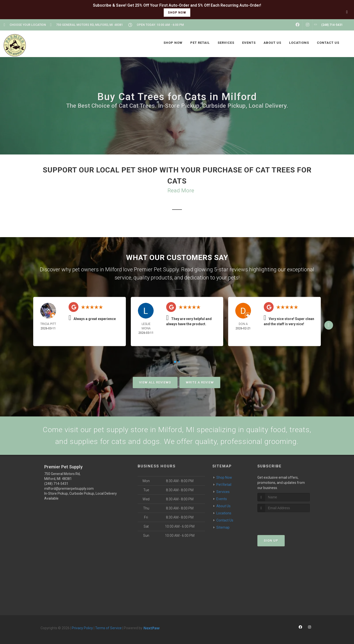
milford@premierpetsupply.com (69, 489)
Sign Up (271, 541)
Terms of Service (108, 628)
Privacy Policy (82, 628)
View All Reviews (155, 382)
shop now (177, 13)
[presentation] (284, 521)
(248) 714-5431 (56, 484)
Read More (181, 191)
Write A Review (200, 382)
